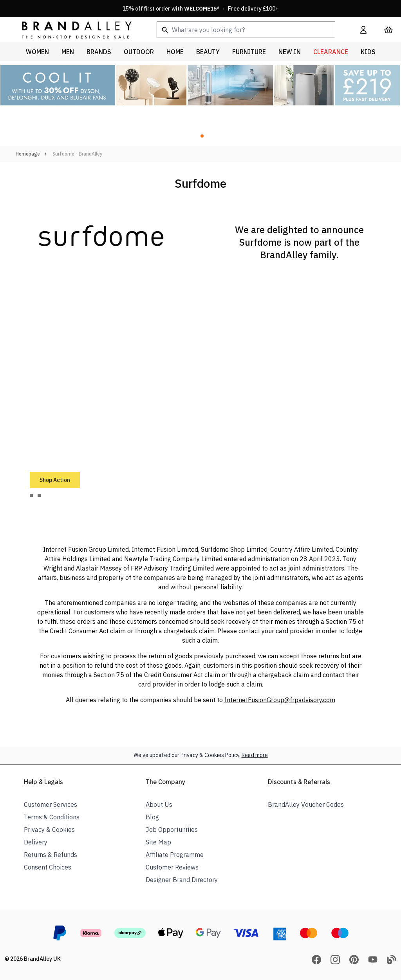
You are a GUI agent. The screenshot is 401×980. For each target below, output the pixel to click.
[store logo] (70, 30)
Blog (152, 817)
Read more (255, 755)
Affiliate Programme (175, 855)
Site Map (158, 842)
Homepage (28, 154)
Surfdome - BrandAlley (77, 154)
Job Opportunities (172, 830)
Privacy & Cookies (49, 830)
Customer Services (51, 804)
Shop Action (55, 480)
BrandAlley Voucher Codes (306, 804)
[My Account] (363, 30)
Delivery (36, 842)
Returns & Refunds (51, 855)
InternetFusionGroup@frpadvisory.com (280, 700)
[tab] (31, 495)
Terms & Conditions (52, 817)
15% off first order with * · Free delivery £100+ (201, 9)
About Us (159, 804)
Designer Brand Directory (182, 880)
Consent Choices (48, 867)
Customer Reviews (172, 867)
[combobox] (246, 30)
